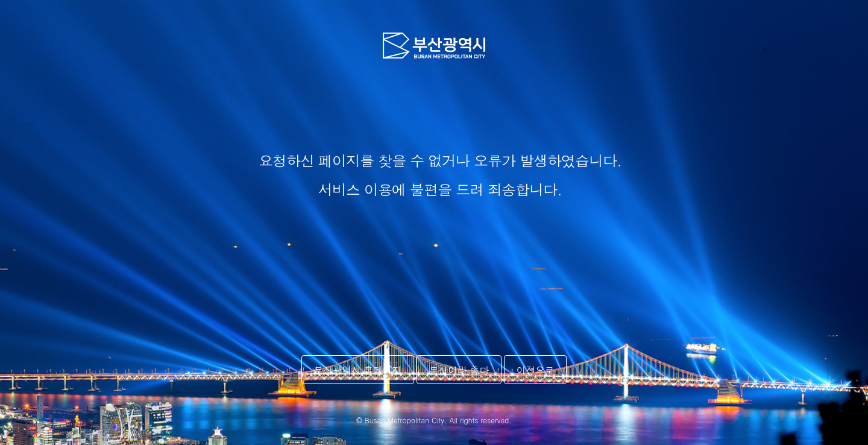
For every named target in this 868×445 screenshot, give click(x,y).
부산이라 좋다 (459, 370)
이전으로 (535, 370)
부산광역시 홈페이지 (358, 370)
